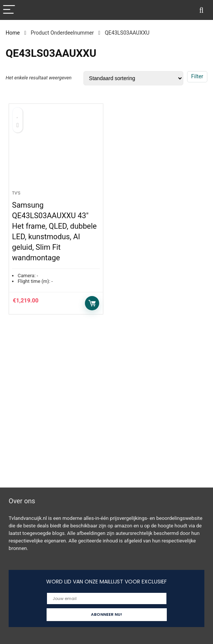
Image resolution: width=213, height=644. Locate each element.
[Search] (201, 10)
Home (13, 33)
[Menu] (9, 10)
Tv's (16, 193)
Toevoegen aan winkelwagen (92, 303)
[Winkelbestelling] (133, 78)
